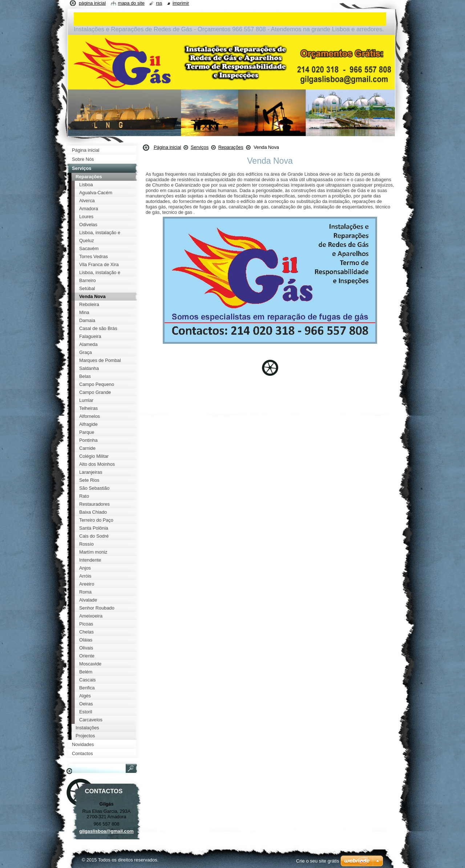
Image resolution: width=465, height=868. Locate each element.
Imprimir (181, 3)
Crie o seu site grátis (318, 861)
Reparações (231, 147)
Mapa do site (131, 3)
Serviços (200, 147)
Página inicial (167, 147)
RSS (159, 3)
